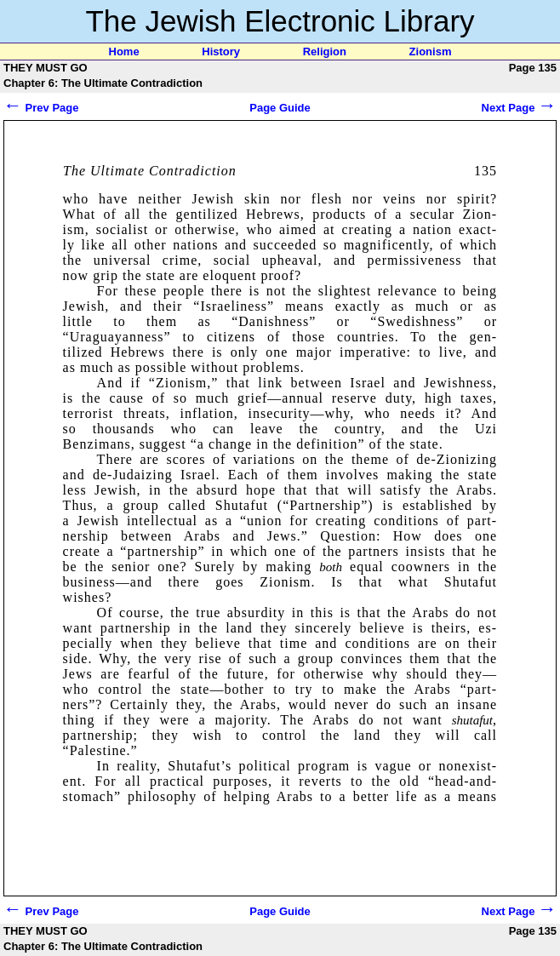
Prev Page (41, 108)
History (221, 52)
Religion (325, 52)
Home (124, 52)
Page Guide (280, 108)
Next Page (519, 108)
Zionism (431, 52)
